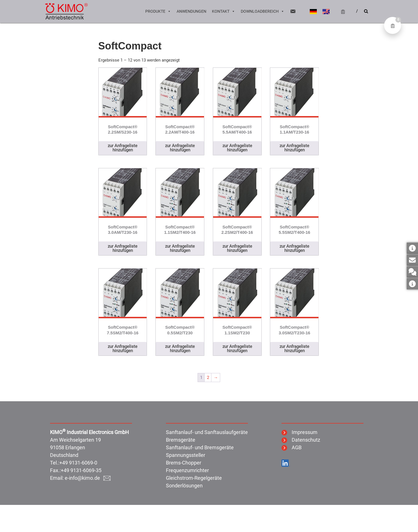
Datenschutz (301, 440)
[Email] (293, 11)
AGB (292, 447)
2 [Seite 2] (208, 378)
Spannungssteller (186, 455)
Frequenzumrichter (187, 470)
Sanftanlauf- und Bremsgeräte (200, 447)
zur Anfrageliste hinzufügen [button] (123, 148)
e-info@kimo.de (88, 478)
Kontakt (224, 11)
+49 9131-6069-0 (78, 463)
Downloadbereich (263, 11)
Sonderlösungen (184, 486)
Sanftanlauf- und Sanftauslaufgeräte (207, 432)
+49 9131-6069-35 (81, 470)
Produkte (158, 11)
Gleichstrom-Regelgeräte (194, 478)
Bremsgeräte (181, 440)
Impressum (299, 432)
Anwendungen (191, 11)
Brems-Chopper (184, 463)
